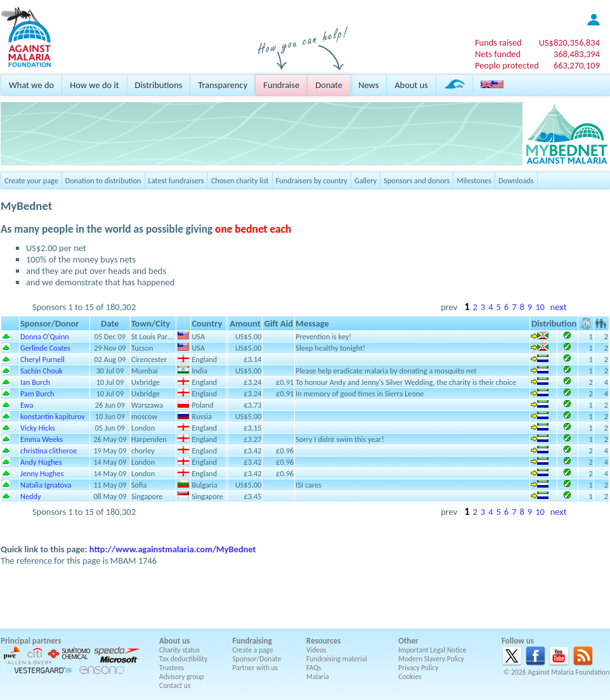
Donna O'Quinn (45, 336)
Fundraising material (337, 659)
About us (411, 85)
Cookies (410, 677)
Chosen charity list (240, 180)
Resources (323, 641)
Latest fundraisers (176, 180)
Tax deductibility (183, 659)
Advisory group (182, 677)
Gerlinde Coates (45, 348)
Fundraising (252, 641)
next (559, 307)
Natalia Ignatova (46, 485)
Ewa (27, 405)
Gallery (366, 180)
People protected (507, 65)
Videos (316, 650)
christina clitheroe (49, 450)
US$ (569, 42)
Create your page (31, 180)
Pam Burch (37, 393)
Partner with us (256, 668)
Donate (329, 85)
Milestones (474, 180)
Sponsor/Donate (257, 659)
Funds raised (498, 42)
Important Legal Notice (432, 650)
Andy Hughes (41, 462)
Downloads (516, 180)
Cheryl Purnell (42, 359)
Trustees (172, 668)
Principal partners (31, 641)
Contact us (175, 685)
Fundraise (281, 85)
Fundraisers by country (312, 180)
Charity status (179, 650)
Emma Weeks (42, 439)
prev (449, 307)
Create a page (253, 650)
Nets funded (498, 54)
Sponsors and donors (417, 180)
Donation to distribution (103, 180)
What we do (31, 85)
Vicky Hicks (38, 428)
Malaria (318, 677)
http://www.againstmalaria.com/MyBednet (173, 549)
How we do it (94, 85)
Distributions (159, 85)
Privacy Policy (418, 668)
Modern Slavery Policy (431, 659)
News (368, 85)
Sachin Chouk (42, 371)
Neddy (30, 496)
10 (540, 307)
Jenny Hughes (42, 473)
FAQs (314, 668)
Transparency (223, 85)
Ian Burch (35, 382)
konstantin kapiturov (53, 416)
